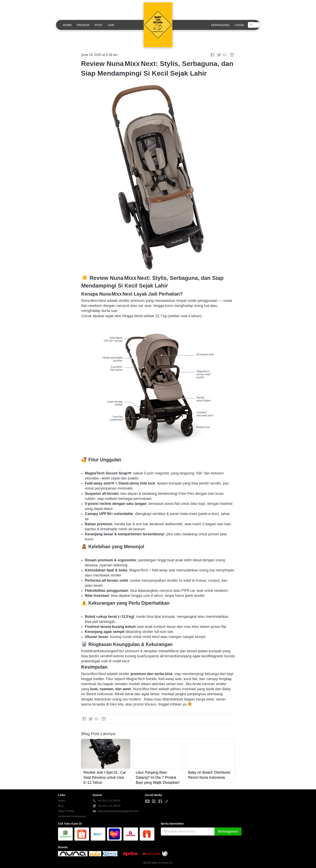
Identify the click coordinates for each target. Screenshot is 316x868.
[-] (147, 801)
